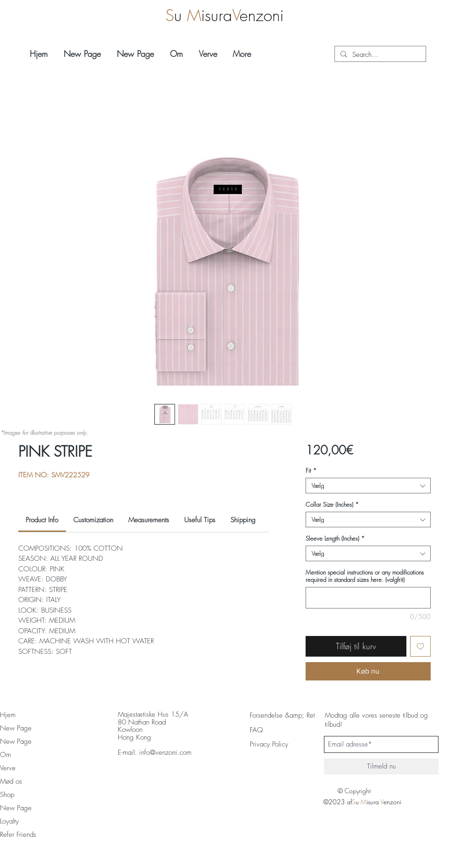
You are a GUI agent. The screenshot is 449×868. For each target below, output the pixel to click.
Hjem (8, 715)
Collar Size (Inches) (332, 504)
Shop (7, 795)
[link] (42, 520)
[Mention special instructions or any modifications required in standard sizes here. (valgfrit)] (368, 598)
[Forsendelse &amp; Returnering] (294, 715)
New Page (16, 728)
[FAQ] (257, 730)
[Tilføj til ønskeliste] (420, 646)
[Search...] (379, 55)
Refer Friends (18, 835)
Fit (311, 470)
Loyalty (9, 821)
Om (5, 755)
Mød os (11, 781)
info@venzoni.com (165, 752)
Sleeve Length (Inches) (335, 538)
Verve (8, 768)
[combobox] (368, 486)
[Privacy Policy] (278, 744)
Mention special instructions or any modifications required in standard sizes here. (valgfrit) (365, 576)
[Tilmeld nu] (381, 766)
